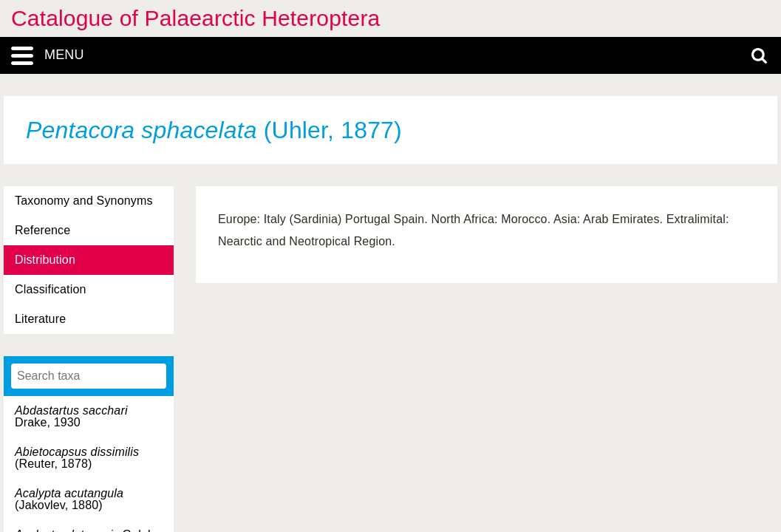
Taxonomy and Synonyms (84, 201)
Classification (51, 289)
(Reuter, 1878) (77, 458)
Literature (40, 319)
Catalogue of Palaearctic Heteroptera (195, 18)
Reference (42, 230)
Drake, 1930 (71, 416)
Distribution (45, 260)
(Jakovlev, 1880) (69, 499)
